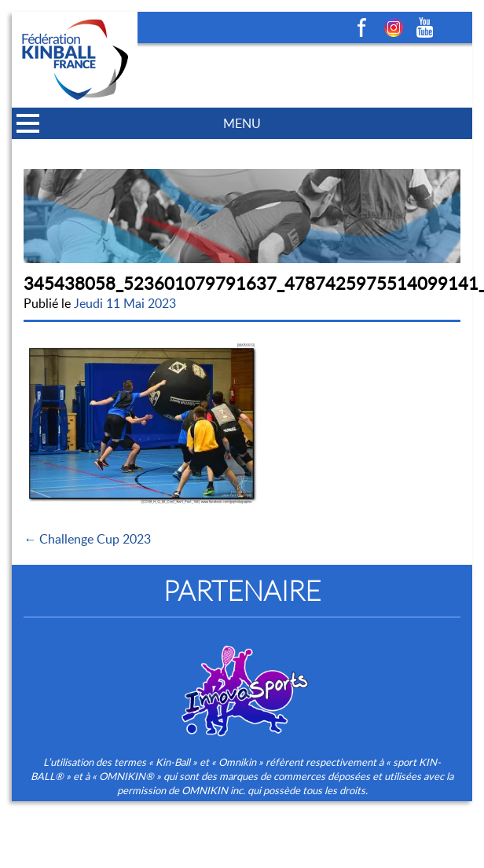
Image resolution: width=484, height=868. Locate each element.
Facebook (362, 27)
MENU (242, 123)
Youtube (425, 27)
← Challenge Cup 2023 (87, 539)
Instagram (394, 27)
